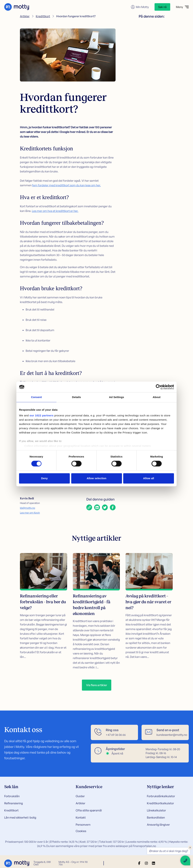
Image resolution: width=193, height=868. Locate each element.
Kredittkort (43, 16)
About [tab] (157, 397)
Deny (44, 478)
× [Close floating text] (190, 847)
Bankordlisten (156, 817)
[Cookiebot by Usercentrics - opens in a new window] (158, 387)
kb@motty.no (28, 508)
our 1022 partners (41, 415)
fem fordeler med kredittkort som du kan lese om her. (66, 185)
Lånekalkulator (156, 810)
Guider (80, 796)
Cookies (81, 831)
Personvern (83, 825)
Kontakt (81, 817)
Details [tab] (77, 397)
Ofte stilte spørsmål (89, 810)
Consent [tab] (36, 397)
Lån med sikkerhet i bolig (20, 817)
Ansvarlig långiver (158, 825)
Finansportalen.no (144, 846)
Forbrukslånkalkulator (161, 796)
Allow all (149, 478)
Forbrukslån (12, 796)
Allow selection (97, 478)
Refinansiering (14, 803)
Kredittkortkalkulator (160, 803)
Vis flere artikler (97, 685)
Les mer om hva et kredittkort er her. (55, 211)
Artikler (25, 16)
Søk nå (162, 7)
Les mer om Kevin (30, 513)
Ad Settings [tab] (116, 397)
